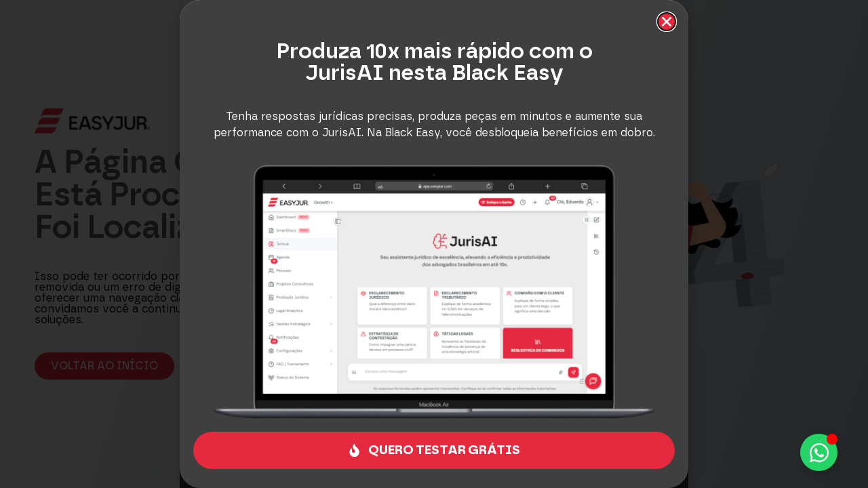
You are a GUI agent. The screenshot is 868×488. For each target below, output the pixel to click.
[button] (667, 22)
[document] (434, 244)
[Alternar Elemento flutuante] (819, 452)
